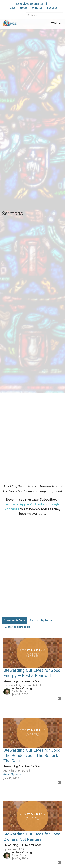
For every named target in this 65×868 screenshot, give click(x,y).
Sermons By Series (41, 620)
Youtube (12, 504)
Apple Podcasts (32, 504)
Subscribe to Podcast (17, 627)
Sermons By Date (14, 620)
